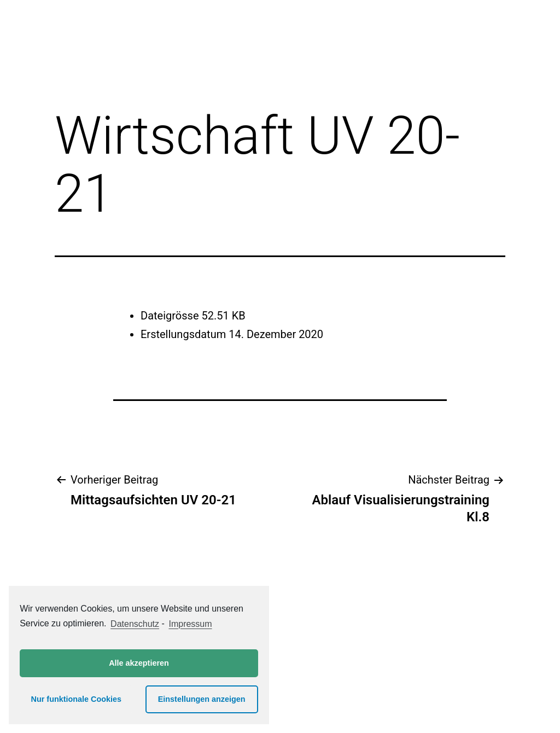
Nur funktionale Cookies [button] (77, 699)
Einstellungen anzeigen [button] (202, 699)
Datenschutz (135, 624)
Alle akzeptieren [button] (139, 663)
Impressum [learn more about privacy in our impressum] (190, 624)
